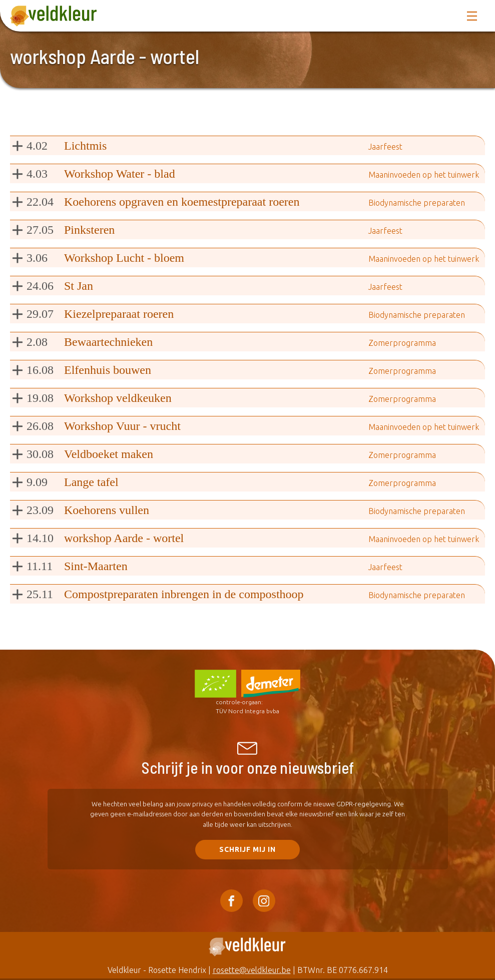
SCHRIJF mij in (247, 849)
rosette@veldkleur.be (252, 970)
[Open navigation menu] (472, 16)
